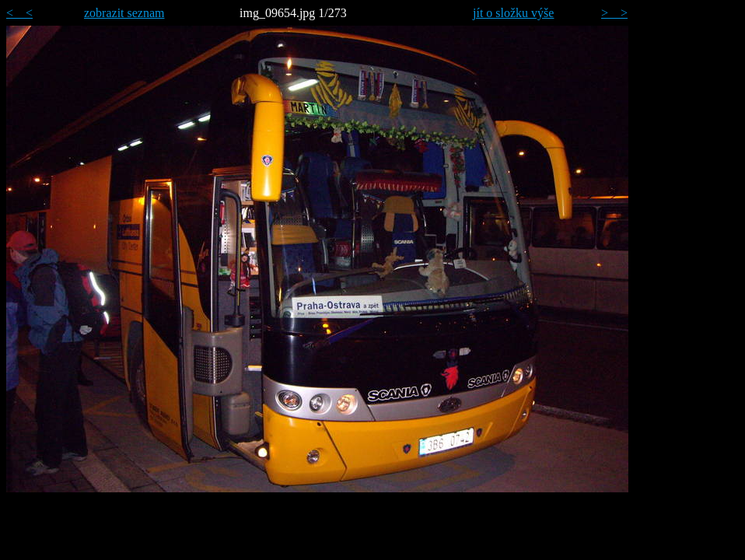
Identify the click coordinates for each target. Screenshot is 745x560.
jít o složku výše (513, 13)
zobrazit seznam (124, 13)
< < (19, 13)
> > (614, 13)
